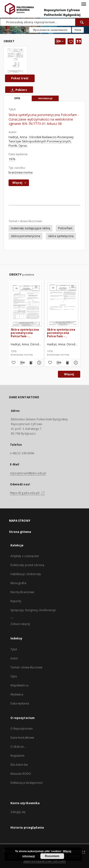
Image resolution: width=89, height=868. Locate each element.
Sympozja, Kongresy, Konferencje (33, 610)
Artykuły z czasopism (25, 556)
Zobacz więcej (20, 624)
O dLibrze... (18, 747)
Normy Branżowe (22, 592)
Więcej (69, 374)
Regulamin (18, 756)
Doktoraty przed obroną (27, 565)
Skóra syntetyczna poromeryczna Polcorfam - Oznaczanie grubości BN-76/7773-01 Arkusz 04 (62, 333)
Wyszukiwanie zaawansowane (50, 30)
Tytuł (14, 649)
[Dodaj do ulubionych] (71, 41)
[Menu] (84, 4)
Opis (14, 676)
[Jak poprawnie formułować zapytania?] (78, 30)
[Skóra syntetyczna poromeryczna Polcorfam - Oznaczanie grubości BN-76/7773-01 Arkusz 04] (63, 304)
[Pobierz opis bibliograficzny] (22, 363)
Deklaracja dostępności (27, 783)
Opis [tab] (17, 98)
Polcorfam (65, 228)
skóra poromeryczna (26, 236)
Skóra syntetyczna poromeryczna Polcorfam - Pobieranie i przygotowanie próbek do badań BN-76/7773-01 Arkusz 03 (25, 333)
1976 (12, 159)
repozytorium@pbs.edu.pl (28, 473)
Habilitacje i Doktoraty (26, 574)
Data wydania (20, 703)
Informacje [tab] (45, 98)
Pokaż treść (20, 78)
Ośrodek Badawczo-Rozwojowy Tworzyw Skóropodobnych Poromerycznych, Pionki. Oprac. (41, 141)
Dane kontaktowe (22, 738)
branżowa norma (21, 172)
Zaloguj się (18, 812)
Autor (14, 658)
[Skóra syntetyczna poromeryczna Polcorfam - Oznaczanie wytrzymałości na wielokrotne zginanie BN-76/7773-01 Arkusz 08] (15, 60)
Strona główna (20, 532)
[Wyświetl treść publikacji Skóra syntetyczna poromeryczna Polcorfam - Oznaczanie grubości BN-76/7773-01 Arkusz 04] (67, 363)
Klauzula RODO (21, 774)
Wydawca (17, 694)
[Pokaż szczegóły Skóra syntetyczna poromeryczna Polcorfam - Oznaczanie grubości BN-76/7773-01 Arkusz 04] (75, 363)
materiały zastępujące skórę (30, 228)
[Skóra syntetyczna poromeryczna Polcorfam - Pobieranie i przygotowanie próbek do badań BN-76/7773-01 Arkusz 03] (26, 304)
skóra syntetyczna (61, 236)
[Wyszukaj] (82, 22)
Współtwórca (19, 685)
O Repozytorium (22, 729)
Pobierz (18, 90)
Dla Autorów (19, 765)
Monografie (18, 583)
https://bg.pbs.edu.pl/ (28, 493)
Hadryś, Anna (18, 137)
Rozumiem (52, 856)
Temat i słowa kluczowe (27, 667)
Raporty (16, 601)
